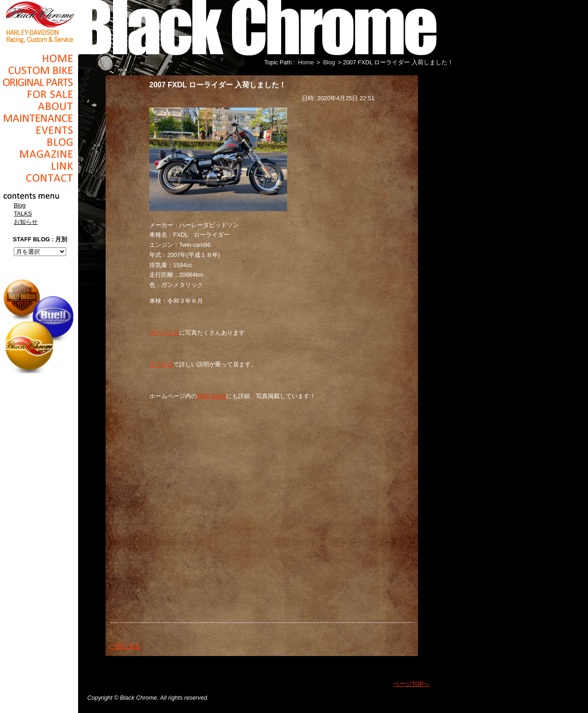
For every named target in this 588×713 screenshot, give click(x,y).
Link (39, 166)
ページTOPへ (412, 684)
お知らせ (26, 222)
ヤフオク (161, 364)
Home (39, 58)
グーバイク (164, 333)
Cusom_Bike (39, 70)
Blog (39, 142)
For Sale (39, 94)
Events (39, 130)
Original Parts (39, 82)
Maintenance (39, 118)
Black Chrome (39, 22)
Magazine (39, 154)
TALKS (23, 214)
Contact (39, 178)
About (39, 106)
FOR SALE (212, 396)
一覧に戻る (125, 646)
